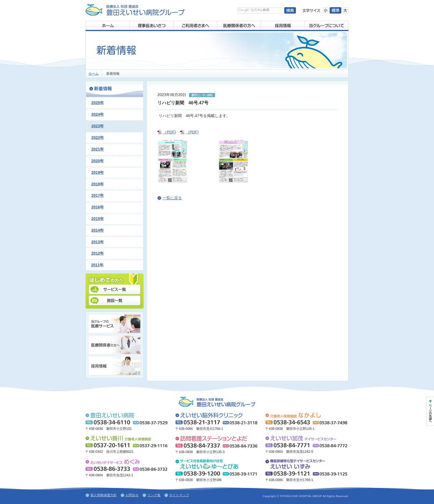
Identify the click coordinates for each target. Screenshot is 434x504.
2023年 (98, 126)
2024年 (98, 114)
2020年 (98, 161)
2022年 (98, 138)
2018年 (98, 184)
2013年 (98, 242)
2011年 (97, 265)
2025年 (98, 103)
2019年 (98, 172)
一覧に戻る (172, 198)
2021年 (98, 149)
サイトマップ (179, 495)
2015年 (98, 219)
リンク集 (154, 495)
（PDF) (170, 132)
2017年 (98, 195)
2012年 (98, 253)
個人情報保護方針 (104, 495)
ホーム (94, 74)
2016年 (98, 207)
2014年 (98, 230)
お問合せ (132, 495)
